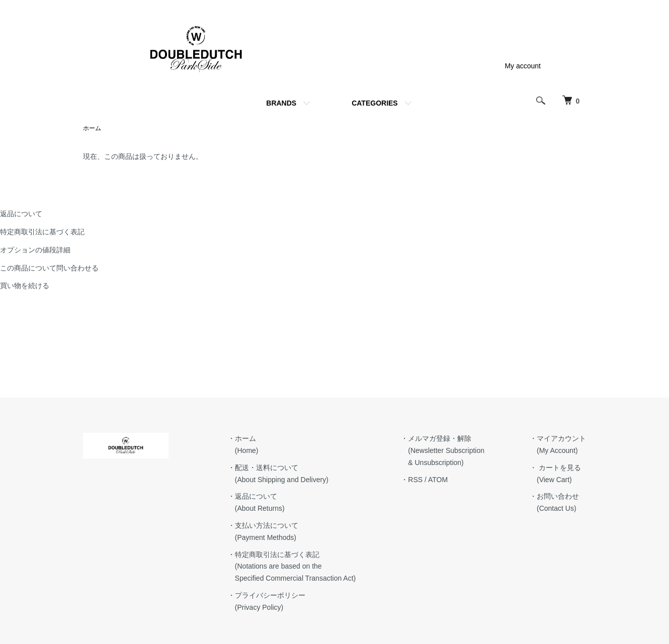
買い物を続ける (25, 286)
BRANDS (281, 103)
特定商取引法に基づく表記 (42, 232)
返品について (21, 214)
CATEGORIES (375, 103)
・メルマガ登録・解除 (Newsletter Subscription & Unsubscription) (443, 450)
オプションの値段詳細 (35, 250)
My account (523, 66)
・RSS (412, 480)
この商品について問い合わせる (49, 268)
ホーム (92, 128)
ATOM (438, 480)
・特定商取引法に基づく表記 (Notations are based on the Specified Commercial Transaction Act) (292, 567)
